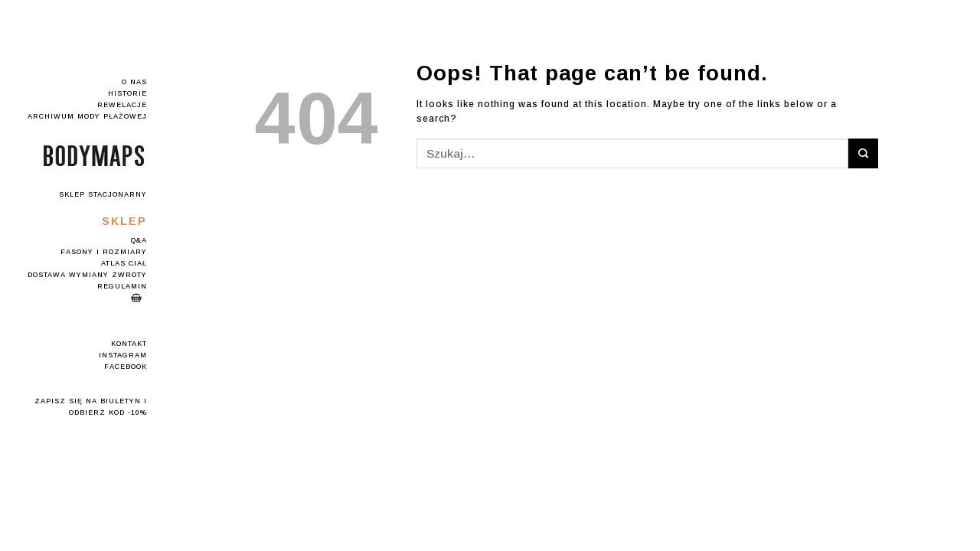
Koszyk (136, 298)
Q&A (139, 240)
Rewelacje (122, 105)
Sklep (124, 221)
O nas (134, 82)
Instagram (123, 355)
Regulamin (122, 286)
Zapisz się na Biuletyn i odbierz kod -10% (91, 407)
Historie (127, 93)
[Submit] (863, 153)
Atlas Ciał (124, 263)
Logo (94, 156)
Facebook (126, 367)
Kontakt (129, 344)
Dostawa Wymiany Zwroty (87, 275)
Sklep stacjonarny (103, 194)
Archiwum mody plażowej (87, 116)
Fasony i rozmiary (104, 252)
